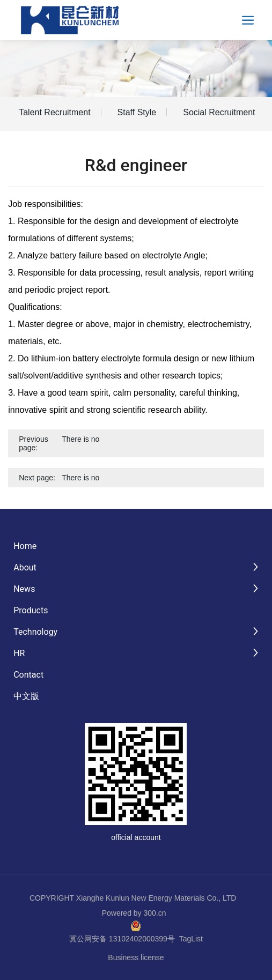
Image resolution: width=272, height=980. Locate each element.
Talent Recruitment (54, 112)
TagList (191, 939)
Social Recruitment (219, 112)
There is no (80, 439)
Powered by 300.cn (134, 913)
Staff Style (137, 112)
